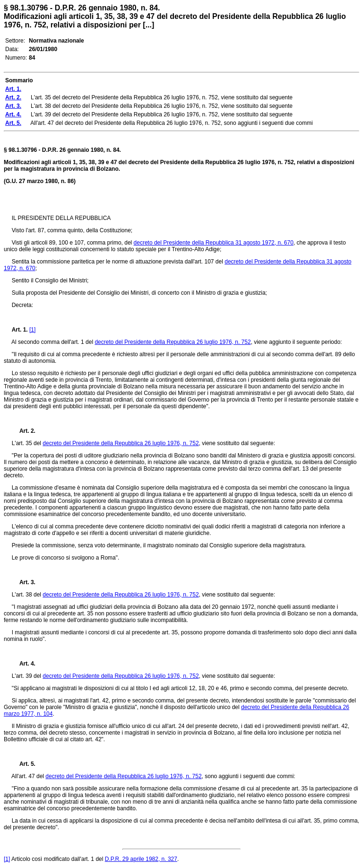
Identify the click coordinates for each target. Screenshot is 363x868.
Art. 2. (24, 431)
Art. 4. (24, 664)
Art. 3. (24, 582)
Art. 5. (24, 764)
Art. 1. (20, 330)
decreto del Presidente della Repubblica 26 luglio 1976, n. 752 (173, 342)
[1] (32, 330)
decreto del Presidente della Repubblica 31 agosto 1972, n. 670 (214, 243)
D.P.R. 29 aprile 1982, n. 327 (141, 859)
